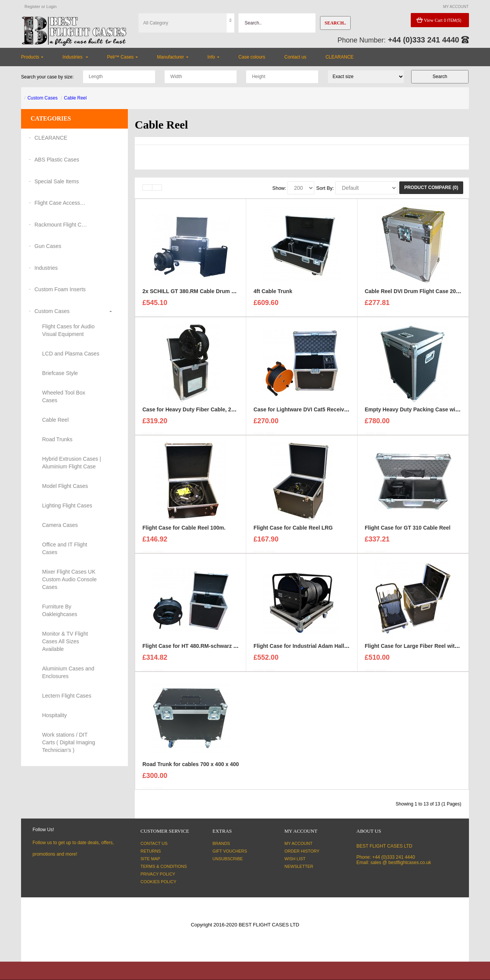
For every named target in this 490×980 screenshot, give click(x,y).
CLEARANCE (51, 138)
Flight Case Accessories (61, 203)
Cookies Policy (158, 882)
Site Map (150, 859)
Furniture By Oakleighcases (60, 610)
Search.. (335, 23)
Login (51, 7)
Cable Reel (75, 98)
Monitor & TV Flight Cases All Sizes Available (65, 641)
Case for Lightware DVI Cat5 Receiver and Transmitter (322, 413)
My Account (298, 843)
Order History (302, 851)
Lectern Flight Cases (67, 696)
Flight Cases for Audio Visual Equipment (68, 330)
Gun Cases (48, 246)
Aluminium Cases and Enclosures (68, 672)
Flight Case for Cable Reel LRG (293, 531)
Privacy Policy (158, 874)
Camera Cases (60, 525)
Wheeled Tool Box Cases (64, 396)
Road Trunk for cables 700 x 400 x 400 (191, 768)
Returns (151, 851)
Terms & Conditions (164, 866)
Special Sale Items (57, 181)
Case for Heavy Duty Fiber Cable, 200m (192, 413)
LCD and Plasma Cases (71, 354)
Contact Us (154, 843)
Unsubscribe (228, 859)
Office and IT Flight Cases (65, 548)
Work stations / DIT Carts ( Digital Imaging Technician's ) (69, 742)
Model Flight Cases (65, 486)
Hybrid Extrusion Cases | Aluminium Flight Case (72, 463)
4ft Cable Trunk (273, 295)
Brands (221, 843)
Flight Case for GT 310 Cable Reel (408, 531)
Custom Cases (43, 98)
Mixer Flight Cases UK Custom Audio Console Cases (69, 579)
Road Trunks (57, 439)
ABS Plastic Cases (57, 160)
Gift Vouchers (230, 851)
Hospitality (55, 715)
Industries (46, 268)
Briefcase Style (60, 373)
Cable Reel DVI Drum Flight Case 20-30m (417, 295)
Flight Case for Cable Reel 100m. (184, 531)
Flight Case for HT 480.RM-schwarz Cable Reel (202, 649)
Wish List (295, 859)
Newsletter (299, 866)
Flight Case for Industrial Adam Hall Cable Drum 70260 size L (331, 649)
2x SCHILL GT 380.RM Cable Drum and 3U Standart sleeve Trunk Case (232, 295)
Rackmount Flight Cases (61, 225)
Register (32, 7)
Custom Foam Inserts (60, 289)
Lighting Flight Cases (67, 505)
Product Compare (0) (431, 188)
